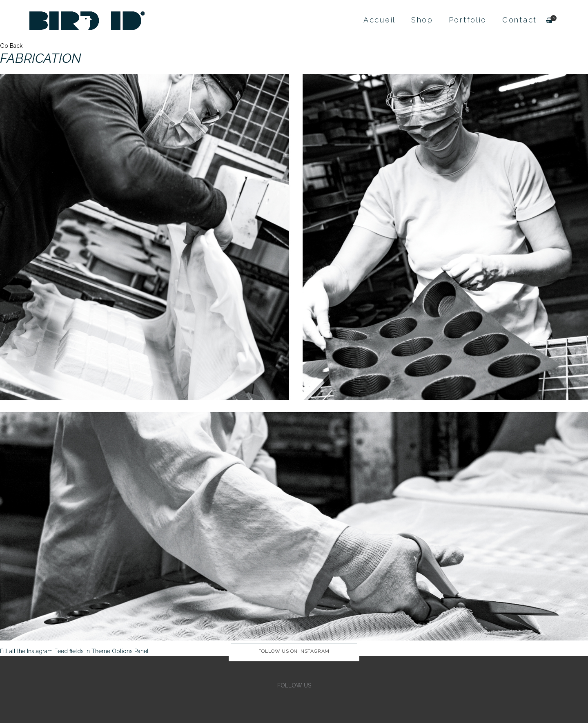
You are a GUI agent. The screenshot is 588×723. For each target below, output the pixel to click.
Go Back (11, 46)
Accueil (380, 20)
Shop (422, 20)
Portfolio (468, 20)
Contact (520, 20)
